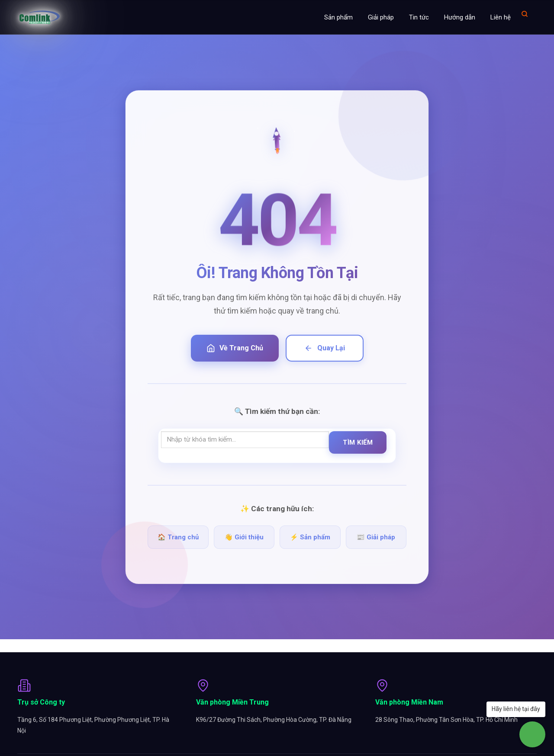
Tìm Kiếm (358, 442)
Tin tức (419, 17)
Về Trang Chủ (235, 348)
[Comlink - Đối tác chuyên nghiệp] (40, 17)
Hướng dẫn (460, 17)
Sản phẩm (338, 17)
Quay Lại (325, 348)
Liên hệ (501, 17)
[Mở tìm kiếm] (525, 14)
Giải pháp (381, 17)
